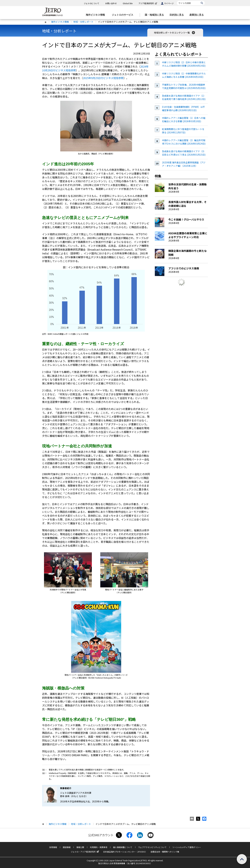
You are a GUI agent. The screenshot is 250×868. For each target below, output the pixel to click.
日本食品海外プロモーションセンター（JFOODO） (125, 852)
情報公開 (80, 847)
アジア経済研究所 (148, 3)
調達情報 (67, 847)
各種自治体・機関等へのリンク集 (165, 852)
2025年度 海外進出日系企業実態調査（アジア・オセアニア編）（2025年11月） (184, 164)
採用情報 (53, 847)
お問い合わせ (111, 3)
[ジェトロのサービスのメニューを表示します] (123, 15)
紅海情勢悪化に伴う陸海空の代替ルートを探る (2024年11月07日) (183, 131)
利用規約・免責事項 (99, 847)
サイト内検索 (177, 1)
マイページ (169, 3)
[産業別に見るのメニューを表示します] (198, 15)
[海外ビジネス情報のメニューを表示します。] (96, 15)
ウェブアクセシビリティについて (152, 847)
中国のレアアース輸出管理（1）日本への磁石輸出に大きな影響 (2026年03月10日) (184, 120)
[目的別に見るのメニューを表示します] (178, 15)
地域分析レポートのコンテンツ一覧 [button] (175, 33)
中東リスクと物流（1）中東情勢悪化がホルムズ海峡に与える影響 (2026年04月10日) (184, 75)
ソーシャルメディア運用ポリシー (187, 847)
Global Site (128, 3)
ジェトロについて (92, 3)
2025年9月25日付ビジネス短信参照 (103, 78)
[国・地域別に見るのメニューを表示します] (155, 15)
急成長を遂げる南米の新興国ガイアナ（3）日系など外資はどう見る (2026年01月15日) (184, 153)
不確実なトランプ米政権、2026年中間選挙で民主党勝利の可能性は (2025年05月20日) (184, 86)
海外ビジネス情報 (60, 22)
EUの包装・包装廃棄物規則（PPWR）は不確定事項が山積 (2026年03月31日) (183, 109)
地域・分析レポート (83, 22)
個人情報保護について (123, 847)
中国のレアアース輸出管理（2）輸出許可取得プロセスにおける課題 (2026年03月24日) (184, 142)
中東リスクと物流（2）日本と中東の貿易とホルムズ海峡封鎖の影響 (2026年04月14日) (184, 64)
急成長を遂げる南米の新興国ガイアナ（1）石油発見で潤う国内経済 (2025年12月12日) (184, 97)
